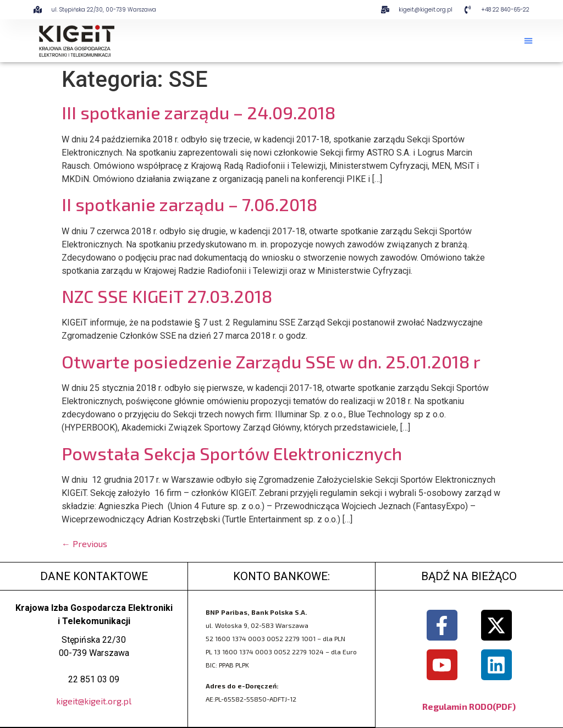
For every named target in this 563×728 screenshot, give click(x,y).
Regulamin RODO (457, 706)
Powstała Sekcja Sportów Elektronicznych (232, 453)
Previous (84, 544)
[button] (528, 41)
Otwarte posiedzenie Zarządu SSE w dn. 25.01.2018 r (271, 361)
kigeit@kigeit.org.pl (94, 701)
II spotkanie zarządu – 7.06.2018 (189, 204)
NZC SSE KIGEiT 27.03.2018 (167, 296)
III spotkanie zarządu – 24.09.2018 (198, 112)
